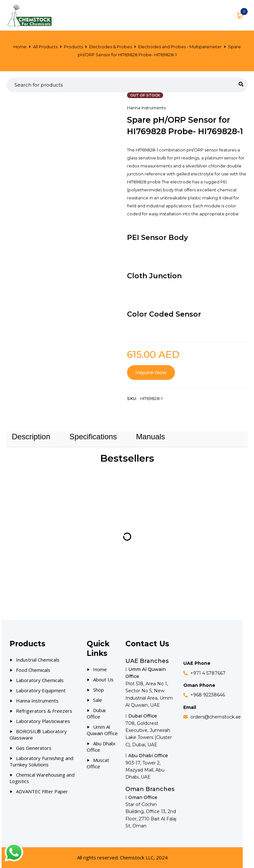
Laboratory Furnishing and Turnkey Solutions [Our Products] (41, 761)
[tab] (31, 437)
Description (31, 437)
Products (73, 47)
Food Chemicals (33, 670)
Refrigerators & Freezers (44, 711)
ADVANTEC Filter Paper (42, 791)
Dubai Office (96, 713)
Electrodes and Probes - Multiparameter (180, 47)
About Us (103, 680)
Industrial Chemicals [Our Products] (38, 660)
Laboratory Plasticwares (43, 721)
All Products (45, 47)
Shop (99, 690)
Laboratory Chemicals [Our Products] (40, 680)
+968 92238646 (208, 695)
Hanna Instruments (146, 108)
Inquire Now (151, 372)
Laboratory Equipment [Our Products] (41, 690)
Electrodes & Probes (111, 47)
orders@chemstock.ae (216, 717)
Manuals (151, 437)
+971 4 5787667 (208, 673)
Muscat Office (98, 763)
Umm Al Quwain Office (102, 730)
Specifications (93, 437)
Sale (98, 700)
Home (20, 47)
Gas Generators (34, 748)
